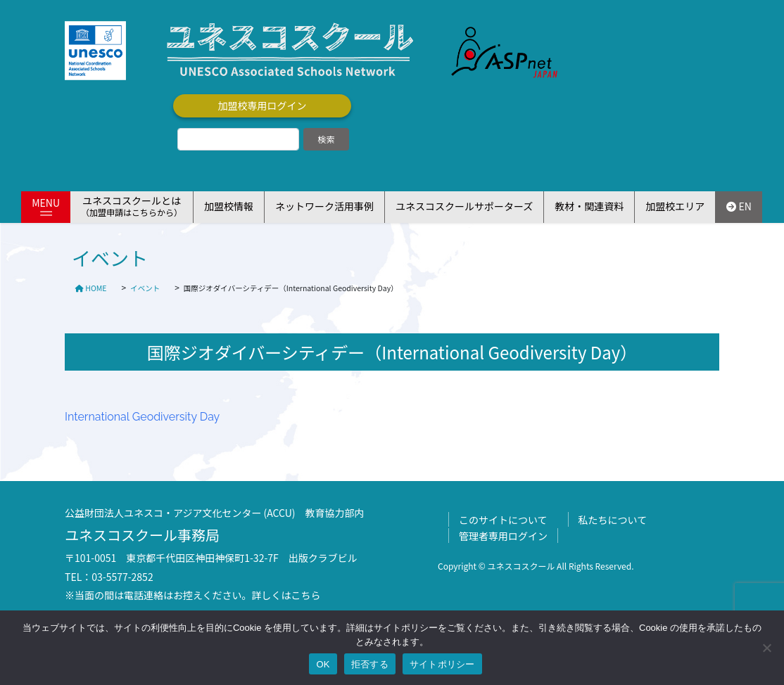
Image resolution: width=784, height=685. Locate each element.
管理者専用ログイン (503, 536)
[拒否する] (766, 648)
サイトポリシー (442, 664)
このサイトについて (503, 520)
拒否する (370, 664)
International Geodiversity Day (142, 417)
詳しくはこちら (286, 595)
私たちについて (613, 520)
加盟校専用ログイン (263, 105)
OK (323, 664)
